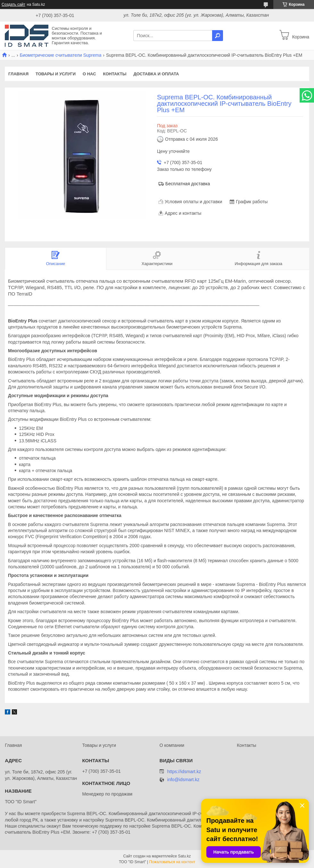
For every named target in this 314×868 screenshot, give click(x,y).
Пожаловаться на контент (172, 862)
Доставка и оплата (156, 74)
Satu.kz (184, 856)
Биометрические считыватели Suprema (61, 55)
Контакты (115, 74)
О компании (172, 745)
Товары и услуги (56, 74)
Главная (18, 74)
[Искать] (218, 36)
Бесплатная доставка (188, 184)
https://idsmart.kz (184, 772)
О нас (89, 74)
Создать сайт (13, 4)
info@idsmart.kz (183, 780)
